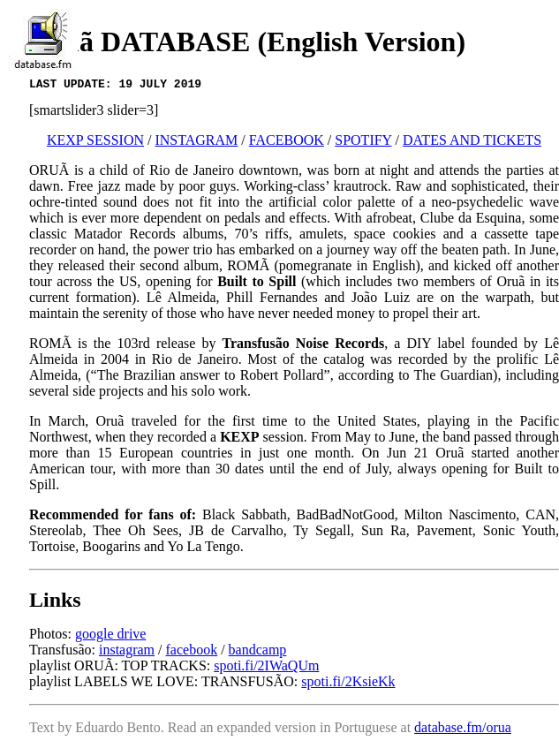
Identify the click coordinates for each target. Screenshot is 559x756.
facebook (192, 652)
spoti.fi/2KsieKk (348, 684)
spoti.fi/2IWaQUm (266, 668)
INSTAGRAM (196, 143)
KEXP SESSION (95, 143)
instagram (127, 652)
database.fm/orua (463, 730)
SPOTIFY (363, 143)
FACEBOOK (287, 143)
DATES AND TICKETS (472, 143)
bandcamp (258, 652)
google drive (110, 636)
